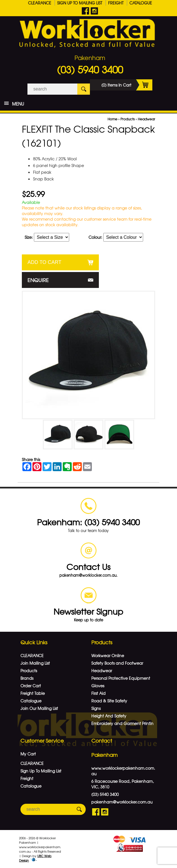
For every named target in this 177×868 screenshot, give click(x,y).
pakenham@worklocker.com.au (122, 802)
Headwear (146, 119)
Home (112, 119)
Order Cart (31, 686)
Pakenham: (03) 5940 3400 (88, 522)
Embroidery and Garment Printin (122, 723)
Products (128, 119)
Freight (116, 3)
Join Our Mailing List (39, 708)
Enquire (38, 280)
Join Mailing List (35, 663)
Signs (96, 708)
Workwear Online (108, 655)
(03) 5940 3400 (90, 69)
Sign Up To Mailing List (80, 3)
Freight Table (33, 693)
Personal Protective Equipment (121, 678)
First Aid (98, 693)
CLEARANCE (40, 3)
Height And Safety (109, 716)
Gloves (98, 686)
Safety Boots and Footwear (117, 663)
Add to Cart (44, 262)
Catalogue (141, 3)
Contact (102, 741)
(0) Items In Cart (127, 85)
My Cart (28, 754)
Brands (27, 678)
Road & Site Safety (109, 701)
